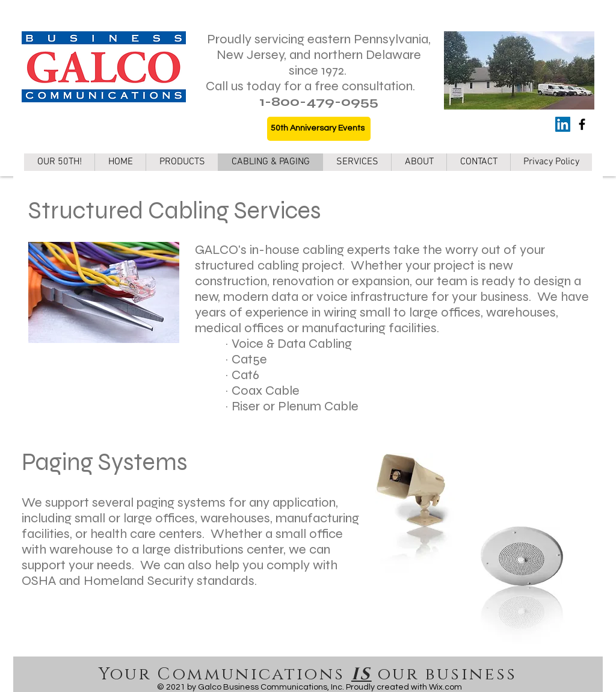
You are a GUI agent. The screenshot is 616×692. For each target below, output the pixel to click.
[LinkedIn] (563, 124)
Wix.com (445, 687)
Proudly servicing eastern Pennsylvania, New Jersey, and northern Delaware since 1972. (319, 55)
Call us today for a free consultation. (310, 86)
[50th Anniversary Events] (319, 129)
